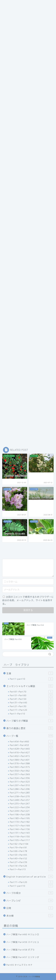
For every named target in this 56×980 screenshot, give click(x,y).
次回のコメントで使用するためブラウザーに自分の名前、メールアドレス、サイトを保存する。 (28, 600)
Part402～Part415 (31, 756)
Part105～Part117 (31, 840)
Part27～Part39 (31, 862)
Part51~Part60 (31, 695)
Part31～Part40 (31, 703)
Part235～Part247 (31, 804)
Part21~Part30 (31, 706)
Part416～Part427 (31, 752)
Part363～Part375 (31, 767)
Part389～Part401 (31, 760)
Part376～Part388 (31, 763)
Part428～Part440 (31, 749)
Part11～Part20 (31, 710)
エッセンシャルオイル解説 (30, 686)
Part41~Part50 (31, 699)
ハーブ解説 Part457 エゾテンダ (23, 957)
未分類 (30, 916)
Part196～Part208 (31, 815)
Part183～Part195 (31, 818)
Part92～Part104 (31, 844)
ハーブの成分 (30, 893)
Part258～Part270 (31, 796)
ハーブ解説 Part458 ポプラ (21, 950)
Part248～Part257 (31, 800)
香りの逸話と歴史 (30, 728)
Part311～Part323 (31, 782)
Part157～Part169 (31, 826)
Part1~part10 (31, 679)
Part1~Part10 (31, 714)
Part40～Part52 (31, 858)
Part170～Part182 (31, 822)
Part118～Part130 (31, 837)
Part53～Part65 (31, 855)
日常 (30, 908)
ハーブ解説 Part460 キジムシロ (23, 934)
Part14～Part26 (31, 866)
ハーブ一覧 (30, 736)
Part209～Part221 (31, 811)
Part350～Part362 (31, 771)
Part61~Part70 (31, 692)
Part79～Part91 (31, 848)
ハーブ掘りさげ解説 (30, 721)
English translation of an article (30, 877)
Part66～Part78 (31, 851)
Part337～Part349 (31, 774)
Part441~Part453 (31, 745)
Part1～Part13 (31, 869)
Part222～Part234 (31, 807)
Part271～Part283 (31, 793)
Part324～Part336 (31, 778)
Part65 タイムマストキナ (19, 965)
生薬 (30, 673)
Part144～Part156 (31, 829)
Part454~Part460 (31, 742)
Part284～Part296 (31, 789)
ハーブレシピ (30, 901)
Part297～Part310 (31, 785)
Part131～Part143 (31, 833)
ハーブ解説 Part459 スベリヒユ (23, 942)
